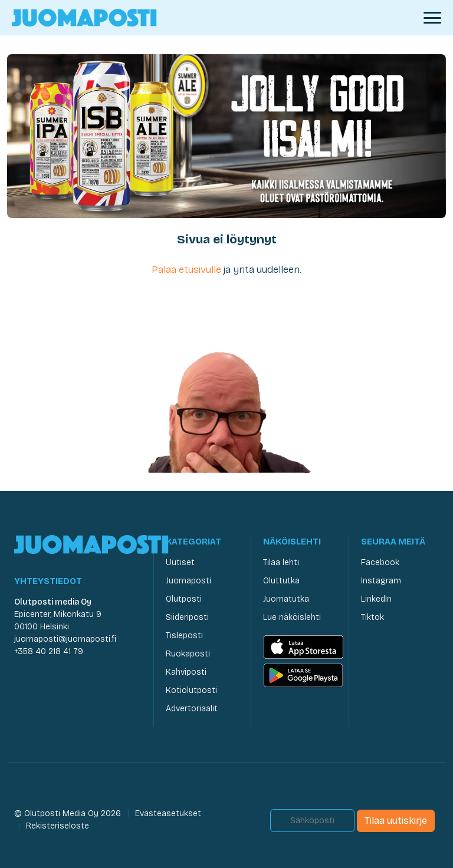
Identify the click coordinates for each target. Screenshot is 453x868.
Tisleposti (184, 636)
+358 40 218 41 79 (49, 651)
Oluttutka (281, 581)
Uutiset (180, 562)
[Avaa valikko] (432, 18)
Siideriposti (187, 617)
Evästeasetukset (168, 813)
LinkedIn (376, 599)
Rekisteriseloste (58, 826)
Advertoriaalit (192, 709)
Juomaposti (188, 581)
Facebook (380, 562)
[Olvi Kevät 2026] (226, 135)
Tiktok (372, 617)
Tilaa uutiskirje (396, 821)
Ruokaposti (188, 654)
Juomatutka (286, 599)
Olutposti (184, 599)
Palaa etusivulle (186, 270)
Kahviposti (186, 672)
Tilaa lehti (281, 562)
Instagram (381, 581)
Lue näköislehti (292, 617)
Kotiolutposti (191, 690)
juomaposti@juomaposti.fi (65, 639)
